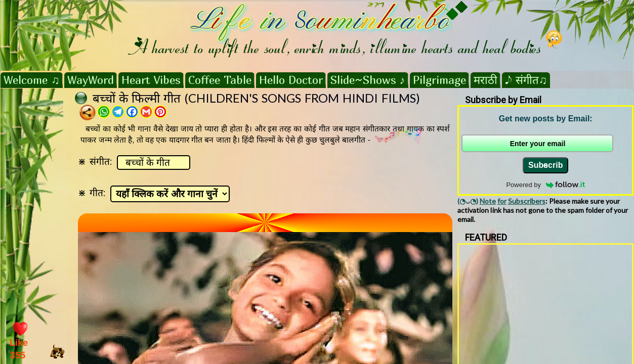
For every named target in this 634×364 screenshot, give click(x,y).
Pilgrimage (439, 80)
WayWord (91, 80)
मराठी (485, 80)
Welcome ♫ (32, 80)
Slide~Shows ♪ (368, 80)
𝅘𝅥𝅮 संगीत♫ (526, 80)
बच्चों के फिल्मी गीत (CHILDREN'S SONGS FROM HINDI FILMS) (256, 98)
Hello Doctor (291, 80)
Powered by (545, 185)
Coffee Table (220, 80)
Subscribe (545, 165)
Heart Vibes (151, 80)
